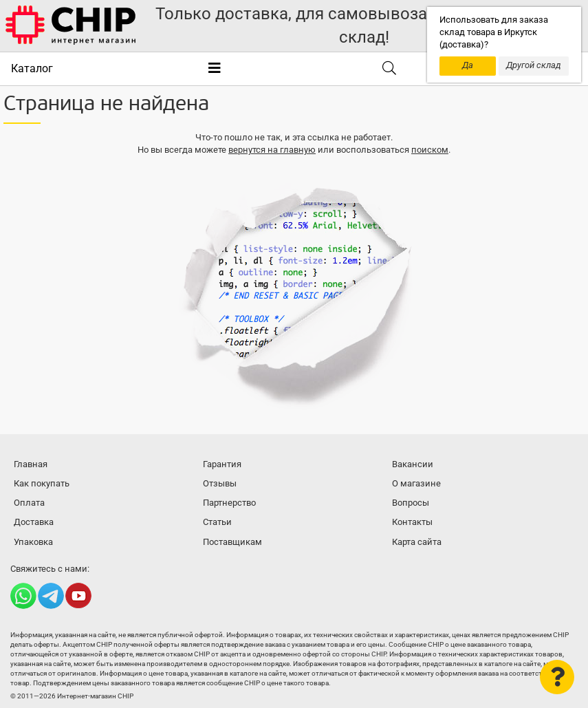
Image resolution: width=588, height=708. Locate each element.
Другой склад (534, 65)
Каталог (32, 68)
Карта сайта (417, 542)
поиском (430, 150)
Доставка (34, 522)
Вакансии (413, 464)
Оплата (29, 503)
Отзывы (220, 483)
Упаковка (33, 542)
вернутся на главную (272, 150)
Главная (31, 464)
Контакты (412, 522)
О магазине (416, 483)
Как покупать (42, 483)
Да (468, 65)
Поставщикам (232, 542)
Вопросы (411, 503)
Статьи (217, 522)
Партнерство (229, 503)
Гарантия (222, 464)
